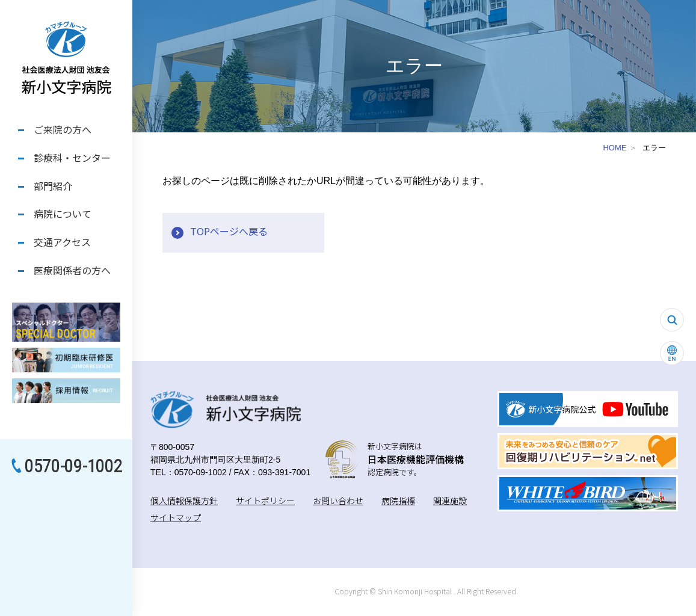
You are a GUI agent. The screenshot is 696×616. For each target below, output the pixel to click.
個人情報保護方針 (184, 500)
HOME (614, 148)
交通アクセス (62, 242)
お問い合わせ (338, 500)
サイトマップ (176, 517)
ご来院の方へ (63, 129)
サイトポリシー (265, 500)
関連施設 (450, 500)
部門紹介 (53, 186)
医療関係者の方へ (72, 270)
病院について (63, 214)
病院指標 (398, 500)
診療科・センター (72, 158)
